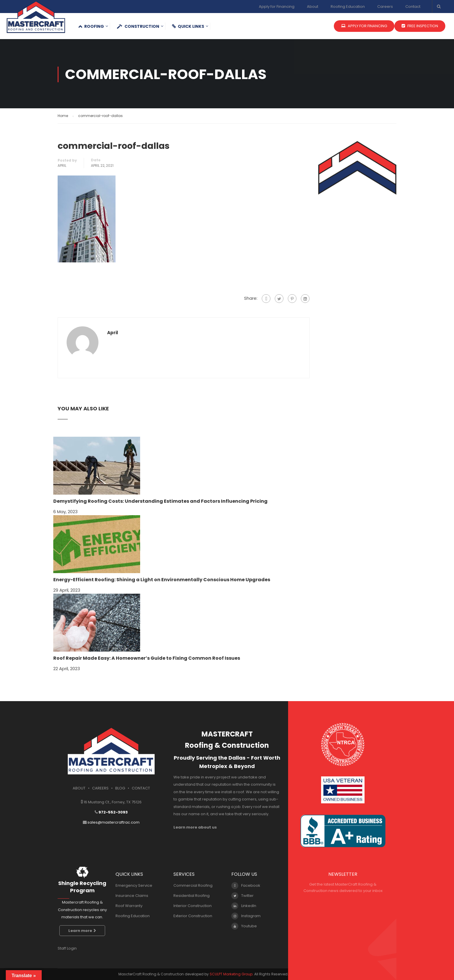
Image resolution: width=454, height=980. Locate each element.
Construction (138, 26)
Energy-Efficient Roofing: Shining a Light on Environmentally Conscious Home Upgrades (162, 580)
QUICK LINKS (188, 26)
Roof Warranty (129, 906)
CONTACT (141, 788)
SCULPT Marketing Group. (231, 974)
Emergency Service (134, 885)
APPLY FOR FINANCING (364, 26)
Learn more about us (195, 827)
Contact (413, 7)
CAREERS (100, 788)
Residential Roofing (192, 896)
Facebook (246, 886)
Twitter (242, 896)
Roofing (91, 26)
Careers (385, 7)
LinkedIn (244, 906)
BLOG (120, 788)
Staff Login (67, 948)
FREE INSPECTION (420, 26)
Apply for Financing (277, 7)
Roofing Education (348, 7)
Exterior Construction (193, 916)
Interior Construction (193, 906)
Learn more (82, 931)
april (62, 166)
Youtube (244, 926)
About (313, 7)
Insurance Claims (132, 896)
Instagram (246, 916)
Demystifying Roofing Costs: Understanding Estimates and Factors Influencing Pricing (160, 501)
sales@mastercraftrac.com (113, 822)
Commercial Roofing (193, 885)
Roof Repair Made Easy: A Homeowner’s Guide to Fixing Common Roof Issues (147, 658)
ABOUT (79, 788)
